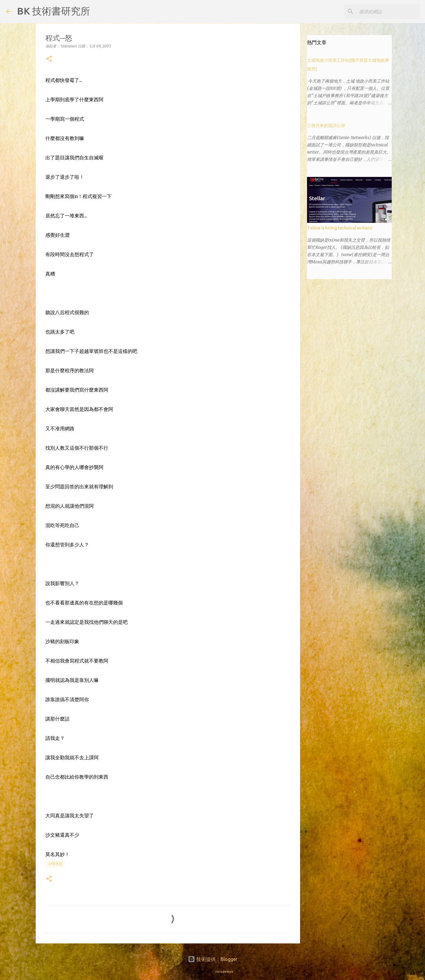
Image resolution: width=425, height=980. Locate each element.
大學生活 (55, 864)
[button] (49, 59)
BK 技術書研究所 (54, 11)
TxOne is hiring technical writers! (340, 228)
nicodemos (224, 972)
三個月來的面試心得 (326, 125)
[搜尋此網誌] (388, 11)
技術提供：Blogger (213, 959)
